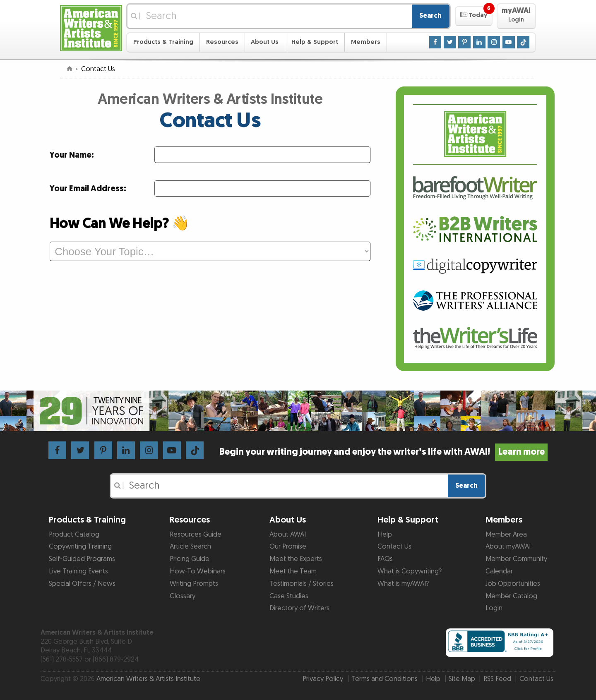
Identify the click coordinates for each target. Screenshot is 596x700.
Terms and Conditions (385, 679)
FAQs (385, 559)
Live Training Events (78, 571)
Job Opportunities (513, 584)
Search (430, 16)
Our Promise (288, 547)
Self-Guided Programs (82, 559)
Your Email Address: (88, 189)
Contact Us (394, 547)
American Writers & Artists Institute (148, 679)
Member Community (516, 559)
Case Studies (289, 596)
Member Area (506, 535)
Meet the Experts (296, 559)
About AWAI (288, 535)
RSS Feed (497, 679)
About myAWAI (508, 547)
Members (366, 42)
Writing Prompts (194, 584)
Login (494, 608)
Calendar (499, 571)
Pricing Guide (190, 559)
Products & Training (163, 42)
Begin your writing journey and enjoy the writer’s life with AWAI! (383, 452)
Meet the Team (293, 571)
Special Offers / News (82, 584)
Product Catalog (74, 535)
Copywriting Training (80, 547)
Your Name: (72, 155)
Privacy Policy (323, 679)
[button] (474, 16)
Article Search (190, 547)
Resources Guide (196, 535)
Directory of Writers (299, 608)
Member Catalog (511, 596)
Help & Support (315, 42)
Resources (222, 42)
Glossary (183, 596)
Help (385, 535)
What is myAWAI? (403, 584)
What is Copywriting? (410, 571)
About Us (265, 42)
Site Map (462, 679)
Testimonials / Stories (302, 584)
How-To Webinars (198, 571)
